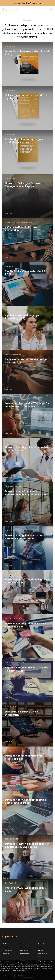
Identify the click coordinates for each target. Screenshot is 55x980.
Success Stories (23, 944)
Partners (40, 950)
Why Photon (5, 954)
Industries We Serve (7, 950)
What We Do (5, 947)
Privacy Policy (22, 971)
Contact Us (41, 944)
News (21, 947)
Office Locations (42, 954)
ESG (39, 957)
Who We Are (5, 944)
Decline (20, 976)
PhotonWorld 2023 (25, 950)
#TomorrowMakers (24, 954)
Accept (7, 976)
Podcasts (22, 957)
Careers (40, 947)
